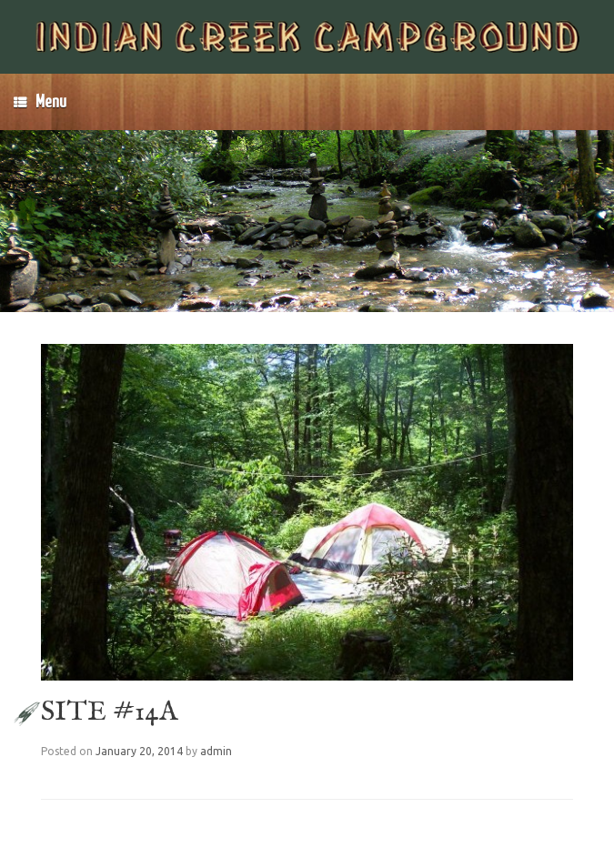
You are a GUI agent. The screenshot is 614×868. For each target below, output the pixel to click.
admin (216, 751)
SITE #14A (109, 712)
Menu (40, 102)
